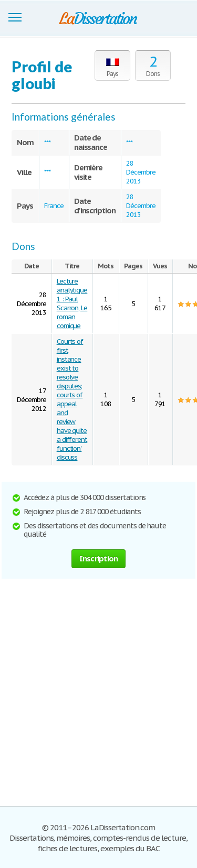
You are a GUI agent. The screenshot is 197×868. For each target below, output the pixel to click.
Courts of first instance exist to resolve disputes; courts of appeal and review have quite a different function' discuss (72, 399)
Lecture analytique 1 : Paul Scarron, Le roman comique (72, 303)
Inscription (99, 558)
